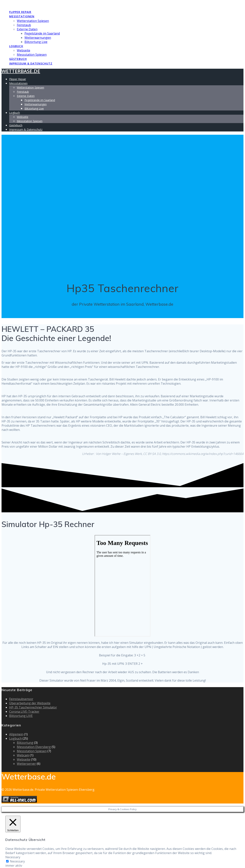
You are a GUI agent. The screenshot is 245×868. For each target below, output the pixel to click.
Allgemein (16, 734)
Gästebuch (18, 59)
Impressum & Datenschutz (31, 63)
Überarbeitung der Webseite (30, 703)
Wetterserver (26, 764)
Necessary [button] (13, 857)
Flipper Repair (20, 12)
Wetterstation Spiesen (33, 21)
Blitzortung (25, 743)
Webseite (24, 50)
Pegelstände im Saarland (42, 33)
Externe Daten (27, 29)
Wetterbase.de (21, 4)
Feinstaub (24, 25)
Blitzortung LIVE (21, 716)
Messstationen (22, 16)
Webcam (23, 755)
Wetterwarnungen (38, 38)
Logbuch (16, 46)
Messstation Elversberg (34, 747)
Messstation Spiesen (32, 55)
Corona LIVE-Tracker (24, 712)
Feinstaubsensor (21, 699)
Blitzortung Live (36, 42)
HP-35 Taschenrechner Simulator (33, 707)
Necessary (17, 861)
